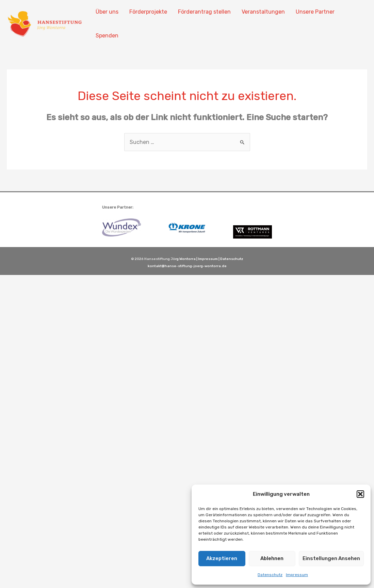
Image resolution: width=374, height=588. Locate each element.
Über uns (107, 12)
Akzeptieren (222, 558)
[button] (360, 494)
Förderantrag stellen (204, 12)
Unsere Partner (315, 12)
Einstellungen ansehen (331, 558)
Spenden (107, 36)
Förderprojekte (148, 12)
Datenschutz (270, 575)
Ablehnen (272, 558)
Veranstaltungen (263, 12)
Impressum (297, 575)
